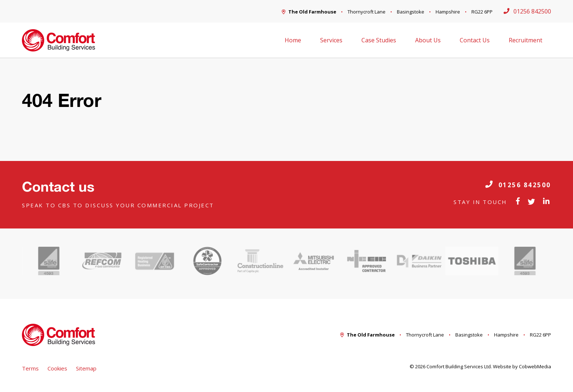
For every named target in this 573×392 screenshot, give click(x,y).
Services (331, 40)
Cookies (57, 368)
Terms (30, 368)
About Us (428, 40)
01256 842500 (518, 185)
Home (293, 40)
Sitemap (86, 368)
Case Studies (379, 40)
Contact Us (475, 40)
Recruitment (525, 40)
